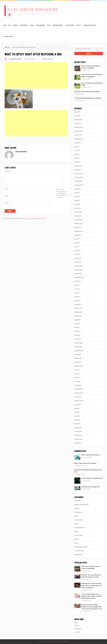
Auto (9, 25)
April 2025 (77, 158)
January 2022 (78, 304)
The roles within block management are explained (88, 98)
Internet (76, 531)
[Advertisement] (36, 75)
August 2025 (78, 143)
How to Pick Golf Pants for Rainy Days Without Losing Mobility (92, 75)
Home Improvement (58, 25)
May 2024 (77, 201)
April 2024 (77, 204)
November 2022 (79, 270)
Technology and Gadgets (90, 25)
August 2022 (78, 281)
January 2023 (78, 262)
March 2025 (77, 162)
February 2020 (78, 358)
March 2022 (77, 301)
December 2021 (78, 308)
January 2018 (78, 431)
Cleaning (77, 508)
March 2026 (77, 116)
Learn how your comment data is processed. (34, 221)
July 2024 (77, 193)
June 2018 (77, 412)
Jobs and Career (70, 25)
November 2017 (79, 439)
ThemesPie (48, 642)
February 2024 (78, 212)
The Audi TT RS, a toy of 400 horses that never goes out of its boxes (91, 576)
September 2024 (79, 185)
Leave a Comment (48, 59)
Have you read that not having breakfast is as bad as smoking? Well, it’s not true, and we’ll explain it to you (92, 607)
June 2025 (77, 150)
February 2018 (78, 428)
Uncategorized (78, 555)
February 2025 (78, 166)
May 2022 (77, 293)
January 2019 (78, 385)
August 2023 (78, 235)
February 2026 (78, 120)
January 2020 (78, 362)
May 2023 (77, 247)
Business (15, 25)
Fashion (32, 25)
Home (5, 25)
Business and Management (81, 505)
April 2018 (77, 420)
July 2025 (77, 147)
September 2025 (79, 139)
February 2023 (78, 258)
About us (77, 626)
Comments (8, 171)
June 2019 (77, 374)
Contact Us (77, 632)
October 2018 (78, 397)
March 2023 (77, 254)
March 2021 (77, 335)
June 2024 (77, 197)
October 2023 (78, 227)
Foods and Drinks (40, 25)
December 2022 (78, 266)
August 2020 (78, 354)
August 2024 (78, 189)
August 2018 (78, 405)
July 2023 (77, 239)
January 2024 (78, 216)
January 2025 (78, 170)
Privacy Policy (78, 629)
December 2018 (78, 389)
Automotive (77, 501)
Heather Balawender (16, 59)
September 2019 (79, 366)
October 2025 (78, 135)
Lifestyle (79, 25)
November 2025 (79, 131)
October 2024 (78, 181)
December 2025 (78, 127)
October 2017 (78, 443)
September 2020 (79, 351)
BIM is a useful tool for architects (91, 455)
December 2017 (78, 435)
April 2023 (77, 251)
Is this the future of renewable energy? (92, 478)
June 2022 (77, 289)
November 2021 (79, 312)
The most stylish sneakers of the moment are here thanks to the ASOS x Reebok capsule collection (92, 596)
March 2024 (77, 208)
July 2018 (77, 408)
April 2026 (77, 112)
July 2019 (77, 370)
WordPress (65, 642)
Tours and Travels (8, 36)
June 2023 (77, 243)
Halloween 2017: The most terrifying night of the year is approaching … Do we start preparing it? (92, 585)
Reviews (76, 543)
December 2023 (78, 220)
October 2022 (78, 274)
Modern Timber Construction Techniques (85, 463)
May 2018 (77, 416)
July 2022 (77, 285)
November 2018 (79, 393)
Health (49, 25)
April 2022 (77, 297)
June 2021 (77, 324)
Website (7, 205)
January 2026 (78, 124)
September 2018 (79, 401)
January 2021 (78, 339)
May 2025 (77, 154)
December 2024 (78, 174)
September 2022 (79, 277)
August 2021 (78, 320)
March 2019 (77, 381)
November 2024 (79, 177)
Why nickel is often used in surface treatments (87, 91)
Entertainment (24, 25)
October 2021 (78, 316)
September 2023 (79, 231)
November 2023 (79, 224)
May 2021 (77, 328)
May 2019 (77, 378)
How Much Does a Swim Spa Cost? (91, 487)
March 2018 (77, 424)
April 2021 (77, 331)
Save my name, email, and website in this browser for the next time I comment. (62, 196)
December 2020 (78, 343)
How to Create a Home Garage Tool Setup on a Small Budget (91, 67)
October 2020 (78, 347)
